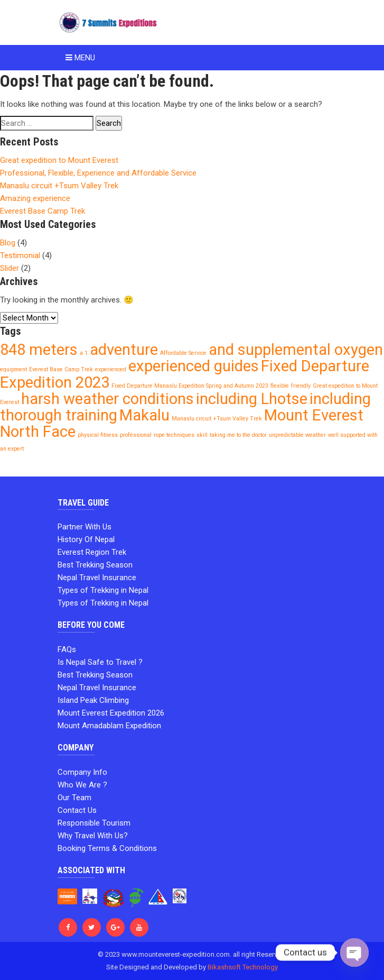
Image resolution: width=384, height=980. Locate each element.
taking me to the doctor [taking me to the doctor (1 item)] (238, 435)
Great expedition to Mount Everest (59, 160)
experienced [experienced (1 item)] (111, 369)
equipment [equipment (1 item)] (13, 369)
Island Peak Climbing (93, 700)
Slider (10, 268)
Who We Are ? (82, 785)
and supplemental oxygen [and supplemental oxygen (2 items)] (296, 350)
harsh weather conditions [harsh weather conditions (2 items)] (107, 399)
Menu (80, 58)
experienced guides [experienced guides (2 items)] (194, 366)
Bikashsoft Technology (243, 967)
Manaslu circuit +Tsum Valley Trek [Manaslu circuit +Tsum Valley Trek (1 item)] (217, 419)
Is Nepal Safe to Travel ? (100, 662)
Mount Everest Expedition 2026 (111, 713)
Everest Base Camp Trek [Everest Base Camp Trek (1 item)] (61, 369)
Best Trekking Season (95, 565)
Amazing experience (35, 198)
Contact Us (77, 810)
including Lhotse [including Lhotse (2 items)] (252, 399)
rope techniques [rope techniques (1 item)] (174, 435)
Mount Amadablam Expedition (109, 726)
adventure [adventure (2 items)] (124, 350)
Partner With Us (85, 527)
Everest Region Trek (92, 552)
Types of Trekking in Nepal (103, 590)
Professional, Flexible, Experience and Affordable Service (98, 173)
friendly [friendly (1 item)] (301, 386)
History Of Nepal (86, 539)
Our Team (74, 798)
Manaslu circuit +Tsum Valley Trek (59, 186)
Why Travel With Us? (93, 836)
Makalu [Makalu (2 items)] (144, 415)
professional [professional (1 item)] (136, 435)
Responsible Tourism (94, 823)
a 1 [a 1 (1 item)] (84, 353)
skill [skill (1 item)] (202, 435)
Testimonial (20, 255)
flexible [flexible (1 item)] (280, 386)
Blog (8, 243)
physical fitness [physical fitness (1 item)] (98, 435)
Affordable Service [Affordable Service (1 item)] (183, 353)
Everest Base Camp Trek (43, 211)
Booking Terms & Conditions (107, 848)
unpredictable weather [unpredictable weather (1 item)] (297, 435)
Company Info (82, 772)
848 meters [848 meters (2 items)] (39, 350)
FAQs (67, 649)
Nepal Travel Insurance (97, 578)
